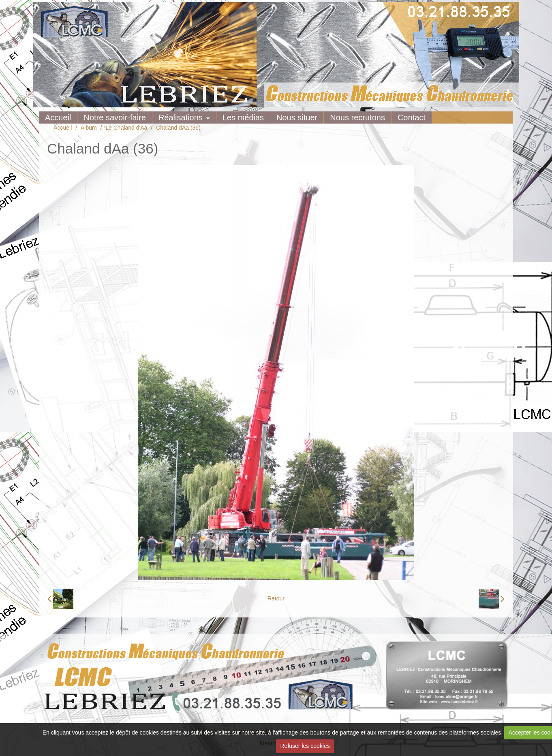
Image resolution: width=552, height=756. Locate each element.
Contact (412, 117)
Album (89, 128)
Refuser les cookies (305, 746)
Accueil (58, 117)
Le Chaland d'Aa (126, 128)
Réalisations (181, 117)
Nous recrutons (357, 117)
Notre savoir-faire (114, 117)
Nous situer (297, 117)
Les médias (243, 117)
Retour (276, 598)
